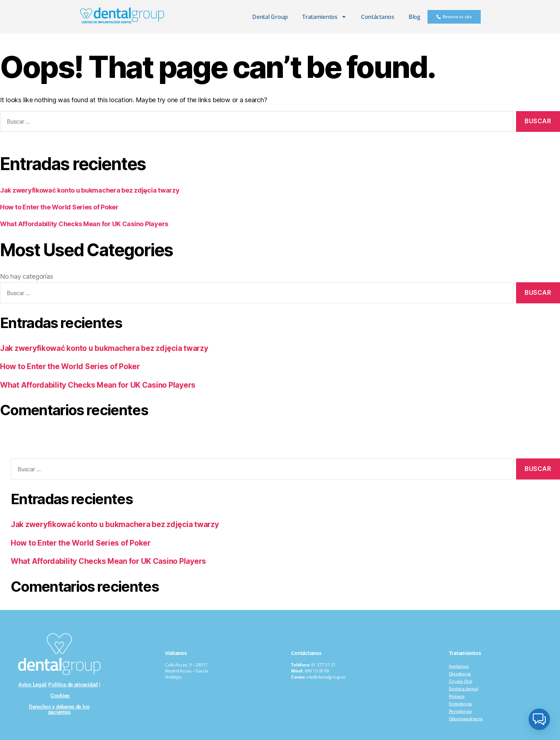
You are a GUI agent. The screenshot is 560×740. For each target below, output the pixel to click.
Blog (414, 17)
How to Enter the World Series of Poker (59, 207)
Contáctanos (378, 17)
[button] (539, 719)
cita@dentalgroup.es (326, 677)
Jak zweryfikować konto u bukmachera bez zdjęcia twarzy (90, 190)
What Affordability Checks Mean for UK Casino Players (84, 224)
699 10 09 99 (317, 671)
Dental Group (270, 17)
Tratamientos (324, 17)
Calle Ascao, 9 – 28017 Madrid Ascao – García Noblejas (186, 671)
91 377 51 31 (323, 665)
